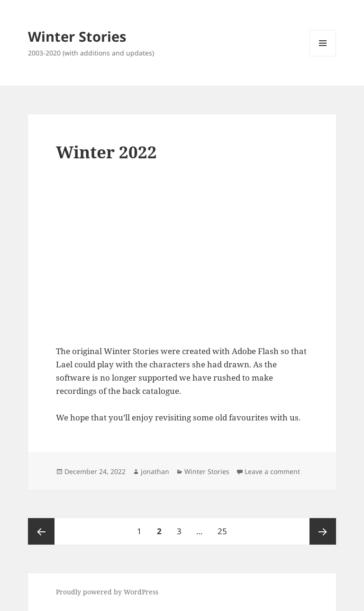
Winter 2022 (106, 152)
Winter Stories (77, 36)
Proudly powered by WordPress (107, 592)
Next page (323, 531)
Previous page (41, 531)
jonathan (155, 471)
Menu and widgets (323, 56)
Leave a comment (272, 471)
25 (225, 527)
